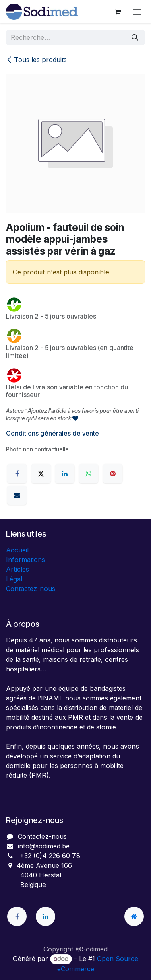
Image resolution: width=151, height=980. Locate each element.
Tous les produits (36, 60)
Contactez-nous (31, 589)
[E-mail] (17, 495)
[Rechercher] (135, 37)
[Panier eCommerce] (118, 12)
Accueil (17, 550)
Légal (14, 579)
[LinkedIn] (65, 474)
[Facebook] (17, 474)
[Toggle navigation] (137, 12)
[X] (41, 474)
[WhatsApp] (89, 474)
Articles (18, 569)
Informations (26, 560)
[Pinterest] (113, 474)
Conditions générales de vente (53, 433)
